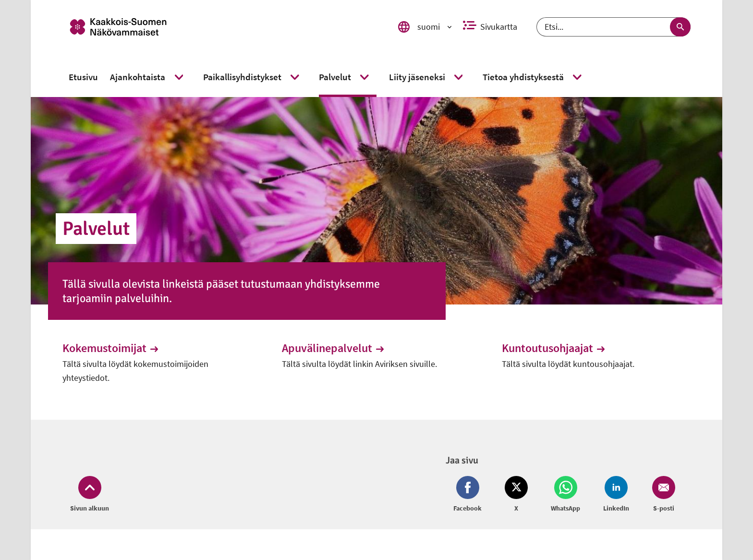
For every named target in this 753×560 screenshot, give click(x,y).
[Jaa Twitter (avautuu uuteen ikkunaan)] (516, 495)
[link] (219, 27)
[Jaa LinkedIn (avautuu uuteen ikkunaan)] (616, 495)
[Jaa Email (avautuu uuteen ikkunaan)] (662, 495)
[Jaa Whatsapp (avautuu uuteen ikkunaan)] (565, 495)
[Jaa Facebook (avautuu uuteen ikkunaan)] (469, 495)
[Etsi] (613, 27)
